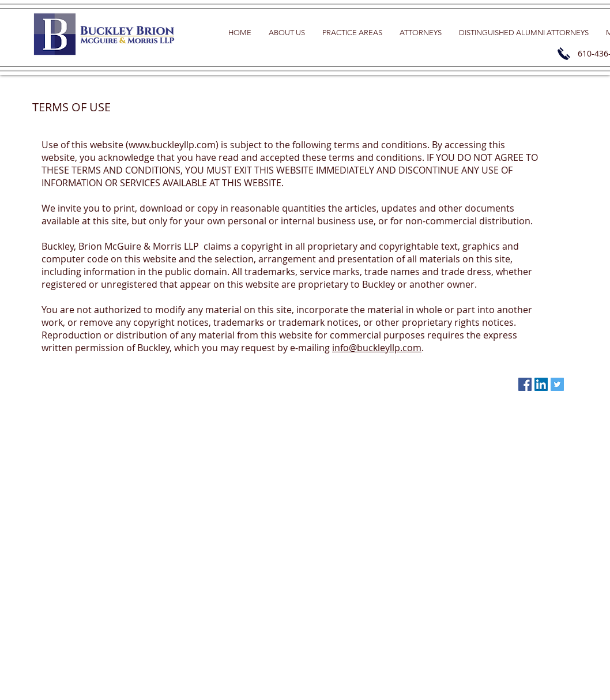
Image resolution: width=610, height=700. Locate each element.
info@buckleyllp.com (377, 348)
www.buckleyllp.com (172, 145)
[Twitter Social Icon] (557, 384)
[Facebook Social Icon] (525, 384)
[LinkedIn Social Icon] (541, 384)
